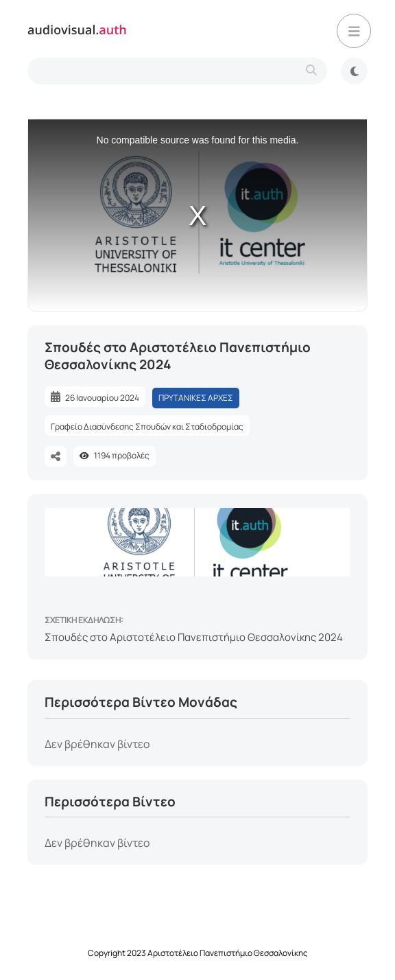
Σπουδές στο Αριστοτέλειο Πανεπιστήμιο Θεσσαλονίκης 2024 (194, 637)
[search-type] (177, 71)
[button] (354, 31)
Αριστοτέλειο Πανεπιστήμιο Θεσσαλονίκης (228, 953)
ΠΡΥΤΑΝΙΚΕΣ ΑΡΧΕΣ (196, 398)
